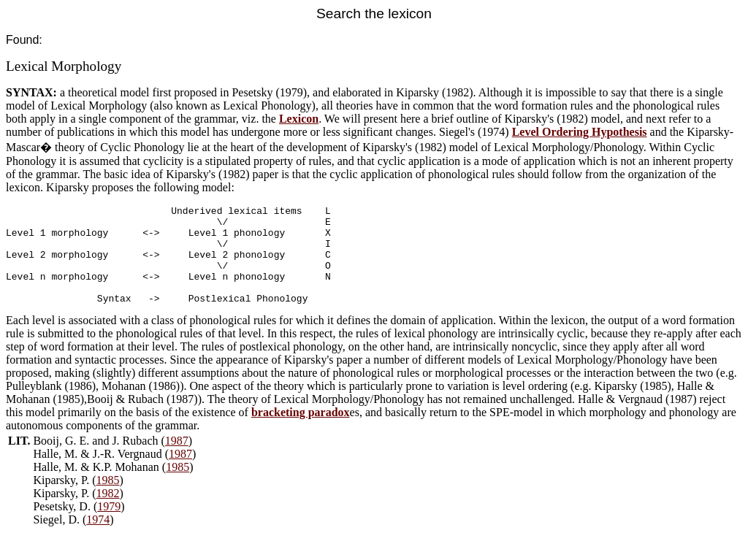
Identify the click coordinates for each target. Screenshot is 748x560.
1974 (98, 539)
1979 (109, 526)
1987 (177, 460)
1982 (107, 513)
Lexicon (299, 119)
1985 (178, 487)
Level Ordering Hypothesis (580, 132)
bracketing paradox (301, 432)
